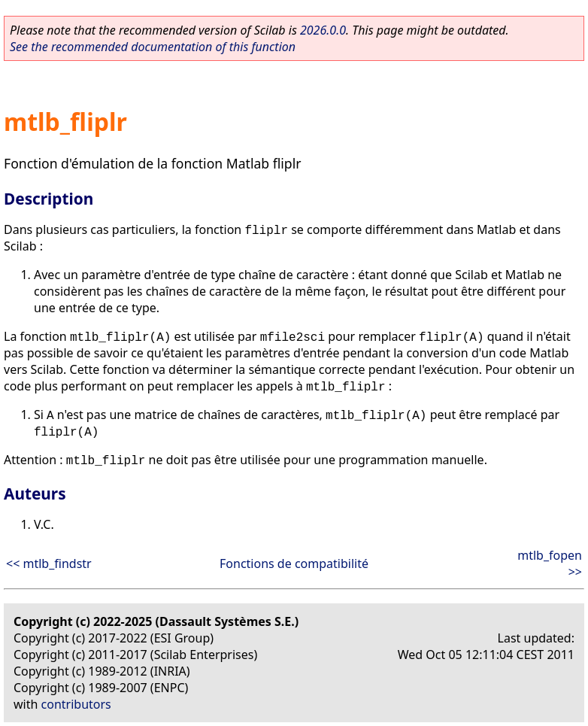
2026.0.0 (323, 30)
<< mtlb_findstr (49, 563)
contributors (76, 704)
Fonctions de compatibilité (294, 563)
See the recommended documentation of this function (153, 47)
